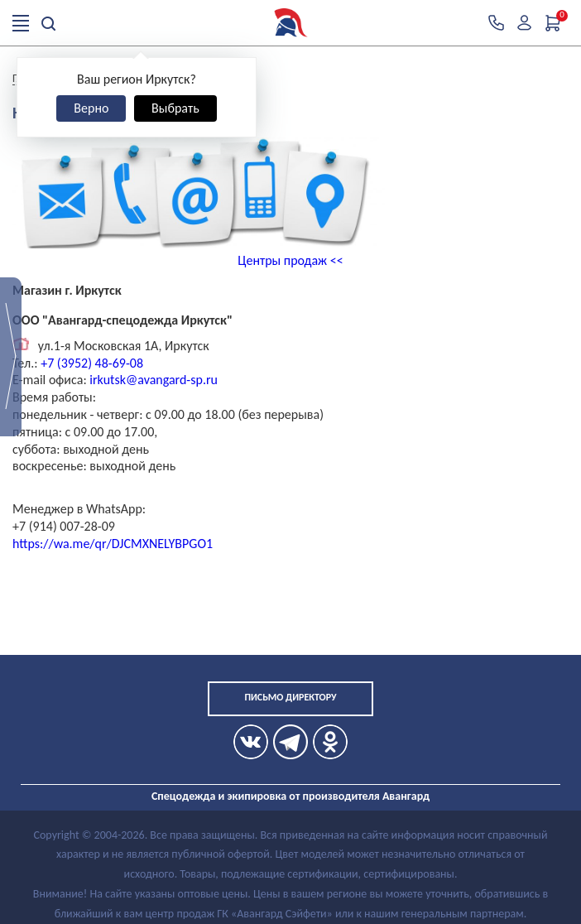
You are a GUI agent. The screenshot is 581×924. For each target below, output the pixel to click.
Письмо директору (290, 697)
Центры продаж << (290, 260)
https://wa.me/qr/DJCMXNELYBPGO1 (113, 544)
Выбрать (175, 108)
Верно (91, 108)
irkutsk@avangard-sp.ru (154, 380)
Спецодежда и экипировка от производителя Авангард (290, 796)
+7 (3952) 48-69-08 (91, 363)
